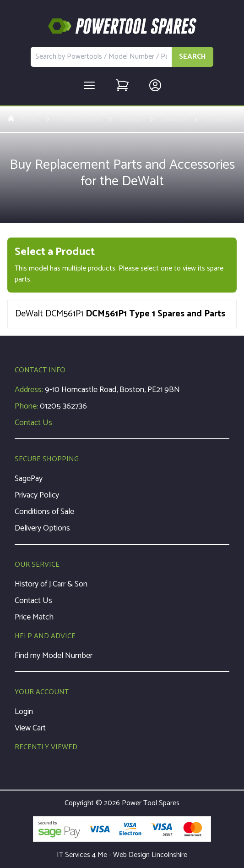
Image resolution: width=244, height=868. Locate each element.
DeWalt (131, 119)
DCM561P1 (221, 119)
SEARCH (192, 57)
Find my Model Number (54, 656)
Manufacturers (79, 119)
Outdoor (174, 119)
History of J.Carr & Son (51, 584)
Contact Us (33, 423)
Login (24, 712)
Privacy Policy (37, 495)
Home (23, 119)
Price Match (34, 617)
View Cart (30, 728)
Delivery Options (42, 528)
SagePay (29, 479)
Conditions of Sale (44, 512)
